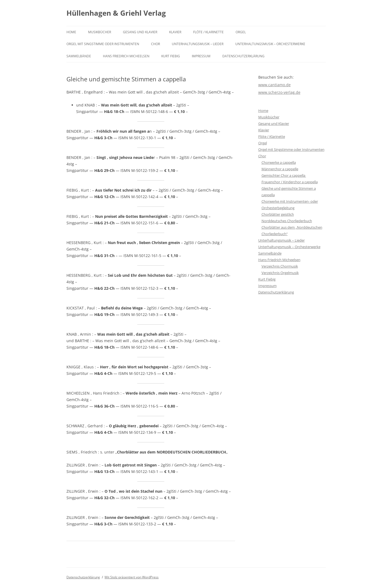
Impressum (201, 56)
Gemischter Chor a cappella (284, 175)
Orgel (241, 32)
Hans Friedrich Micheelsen (126, 56)
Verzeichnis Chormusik (280, 266)
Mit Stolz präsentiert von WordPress (132, 577)
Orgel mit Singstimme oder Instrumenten (103, 44)
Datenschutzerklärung (243, 56)
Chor (155, 44)
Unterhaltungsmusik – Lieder (198, 44)
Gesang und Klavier (140, 32)
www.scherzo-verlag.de (279, 92)
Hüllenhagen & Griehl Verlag (116, 13)
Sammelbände (79, 56)
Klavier (175, 32)
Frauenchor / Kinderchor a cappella (290, 182)
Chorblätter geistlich (278, 214)
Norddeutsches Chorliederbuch (287, 221)
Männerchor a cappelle (280, 169)
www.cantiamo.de (274, 85)
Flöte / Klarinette (208, 32)
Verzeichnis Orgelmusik (280, 273)
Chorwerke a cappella (279, 162)
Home (71, 32)
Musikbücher (100, 32)
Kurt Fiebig (171, 56)
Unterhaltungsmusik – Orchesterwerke (270, 44)
